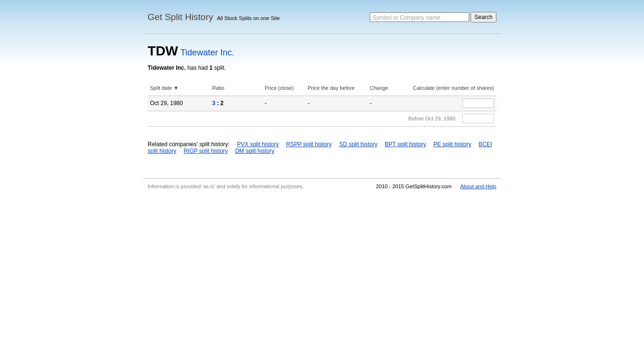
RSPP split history (309, 144)
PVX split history (258, 144)
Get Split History (180, 17)
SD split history (358, 144)
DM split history (255, 151)
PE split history (452, 144)
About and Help (478, 186)
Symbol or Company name (407, 18)
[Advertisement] (322, 265)
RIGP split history (205, 151)
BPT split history (405, 144)
